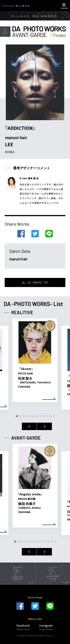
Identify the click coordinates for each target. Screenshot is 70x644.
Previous (29, 426)
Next (44, 426)
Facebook (23, 625)
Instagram (46, 625)
